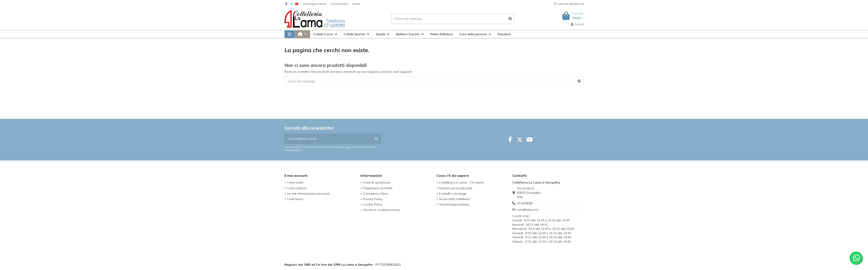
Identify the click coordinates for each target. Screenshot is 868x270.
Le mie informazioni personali (308, 194)
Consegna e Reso (315, 4)
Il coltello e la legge (453, 194)
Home (356, 4)
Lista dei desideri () (569, 4)
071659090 (525, 203)
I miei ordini (295, 182)
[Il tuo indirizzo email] (328, 139)
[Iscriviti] (376, 139)
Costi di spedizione (377, 182)
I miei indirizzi (297, 188)
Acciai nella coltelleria (454, 199)
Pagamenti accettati (378, 188)
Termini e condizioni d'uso (382, 210)
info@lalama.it (528, 210)
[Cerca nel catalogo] (510, 19)
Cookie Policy (373, 204)
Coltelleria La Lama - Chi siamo (462, 182)
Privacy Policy (340, 4)
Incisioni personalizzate (456, 188)
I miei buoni (295, 199)
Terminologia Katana (454, 204)
